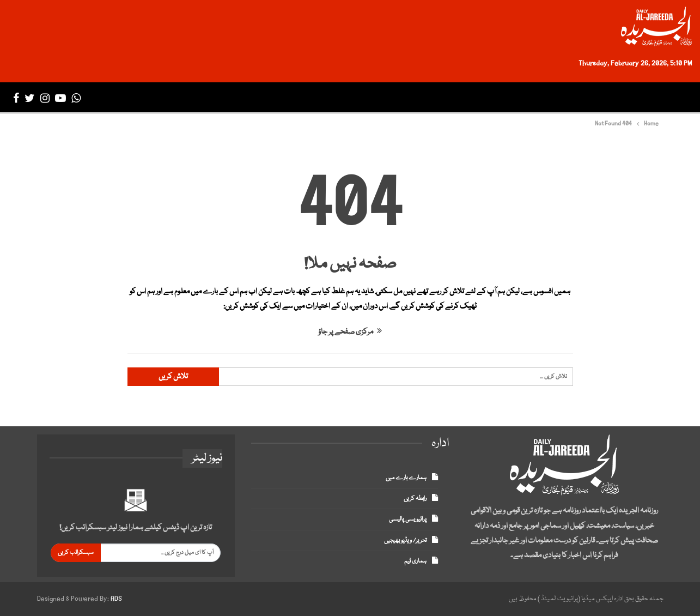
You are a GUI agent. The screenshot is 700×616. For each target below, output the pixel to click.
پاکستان (572, 98)
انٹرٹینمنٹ (385, 98)
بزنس (474, 98)
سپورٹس (435, 98)
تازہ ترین (616, 98)
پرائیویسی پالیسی (408, 519)
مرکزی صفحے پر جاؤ (350, 332)
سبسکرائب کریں (76, 552)
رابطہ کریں (415, 499)
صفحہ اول (663, 98)
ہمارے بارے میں (406, 478)
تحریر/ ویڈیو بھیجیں (405, 540)
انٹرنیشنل (517, 98)
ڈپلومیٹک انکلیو (320, 98)
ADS (116, 599)
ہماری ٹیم (415, 561)
